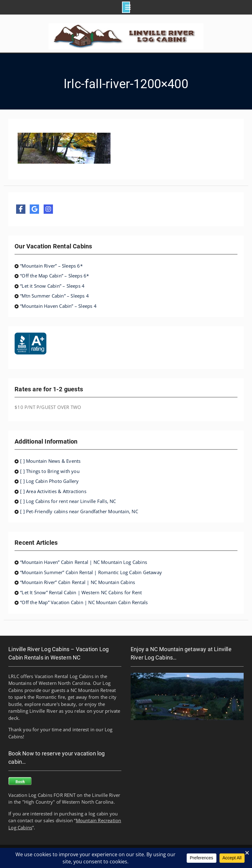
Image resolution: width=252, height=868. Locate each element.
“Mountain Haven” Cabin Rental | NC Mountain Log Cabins (84, 562)
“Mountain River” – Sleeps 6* (51, 266)
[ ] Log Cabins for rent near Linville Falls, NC (68, 501)
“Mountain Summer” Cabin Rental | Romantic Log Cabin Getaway (91, 572)
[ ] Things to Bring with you (50, 471)
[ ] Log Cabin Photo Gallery (49, 481)
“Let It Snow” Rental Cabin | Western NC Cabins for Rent (81, 592)
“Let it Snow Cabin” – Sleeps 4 (52, 286)
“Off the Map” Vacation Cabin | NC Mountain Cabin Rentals (84, 602)
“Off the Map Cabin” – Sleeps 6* (54, 276)
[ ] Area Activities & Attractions (53, 491)
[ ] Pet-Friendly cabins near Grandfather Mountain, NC (79, 511)
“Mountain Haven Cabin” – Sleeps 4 (58, 306)
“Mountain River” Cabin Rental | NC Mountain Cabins (78, 582)
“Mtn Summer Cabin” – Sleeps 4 (54, 296)
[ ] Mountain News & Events (50, 461)
